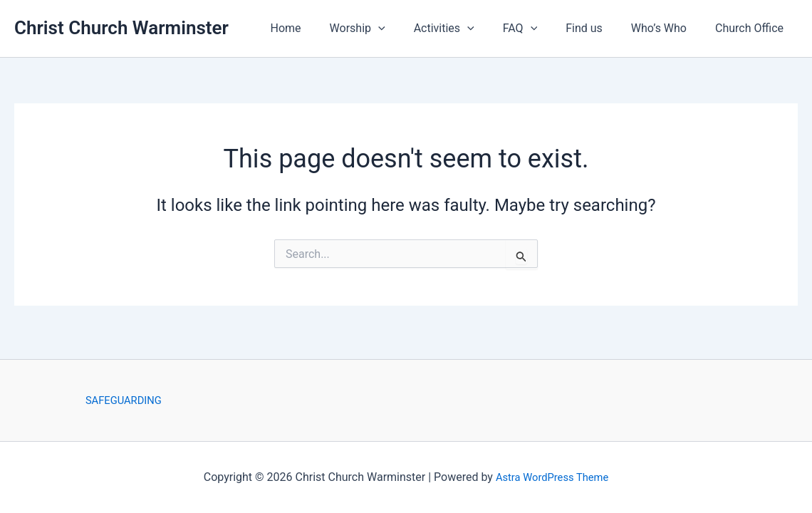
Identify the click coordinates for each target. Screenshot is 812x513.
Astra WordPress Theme (552, 477)
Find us (598, 28)
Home (323, 28)
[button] (410, 28)
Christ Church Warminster (121, 28)
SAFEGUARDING (123, 399)
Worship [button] (389, 28)
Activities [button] (470, 28)
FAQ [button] (540, 28)
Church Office (752, 28)
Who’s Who (667, 28)
